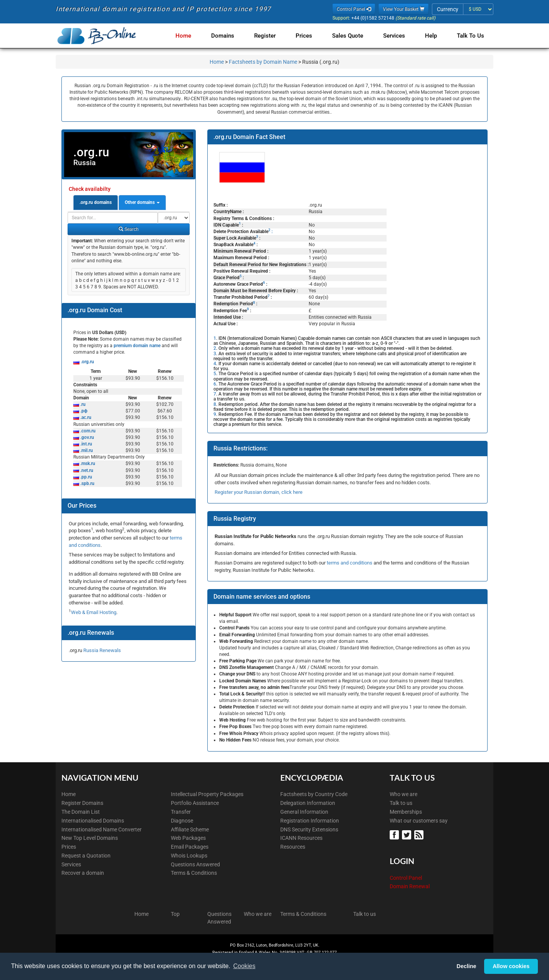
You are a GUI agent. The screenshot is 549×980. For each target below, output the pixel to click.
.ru (82, 404)
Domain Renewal (410, 886)
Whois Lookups (189, 856)
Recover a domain (83, 873)
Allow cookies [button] (511, 966)
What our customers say (419, 821)
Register (273, 36)
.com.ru (87, 431)
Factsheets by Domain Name (263, 62)
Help (432, 36)
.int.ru (86, 444)
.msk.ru (87, 464)
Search (129, 229)
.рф (83, 411)
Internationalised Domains (93, 821)
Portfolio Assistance (195, 803)
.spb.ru (87, 483)
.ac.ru (85, 417)
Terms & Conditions (194, 873)
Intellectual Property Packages (207, 794)
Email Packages (190, 847)
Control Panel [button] (354, 9)
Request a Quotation (86, 856)
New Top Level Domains (90, 838)
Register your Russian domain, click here (259, 492)
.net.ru (86, 470)
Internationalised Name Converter (102, 829)
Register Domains (82, 803)
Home (194, 36)
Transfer (181, 812)
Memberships (406, 812)
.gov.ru (87, 437)
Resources (293, 847)
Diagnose (182, 821)
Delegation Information (308, 803)
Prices (310, 36)
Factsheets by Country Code (314, 794)
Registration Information (310, 821)
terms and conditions (350, 563)
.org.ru (87, 362)
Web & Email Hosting (94, 612)
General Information (304, 812)
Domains (232, 36)
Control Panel (406, 878)
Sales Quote (352, 36)
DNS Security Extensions (309, 829)
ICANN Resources (301, 838)
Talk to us (401, 803)
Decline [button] (466, 966)
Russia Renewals (102, 650)
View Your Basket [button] (403, 9)
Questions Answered (195, 864)
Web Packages (188, 838)
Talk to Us (470, 36)
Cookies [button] (244, 966)
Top (175, 914)
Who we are (403, 794)
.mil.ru (86, 450)
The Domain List (81, 812)
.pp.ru (86, 477)
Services (397, 36)
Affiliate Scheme (190, 829)
